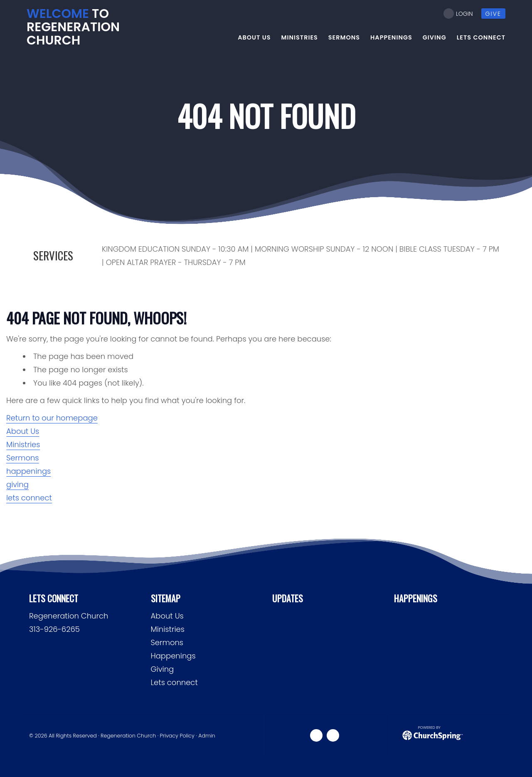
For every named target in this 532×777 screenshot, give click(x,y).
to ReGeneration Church (73, 27)
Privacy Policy (177, 736)
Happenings (173, 656)
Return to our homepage (52, 418)
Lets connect (174, 682)
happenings (28, 471)
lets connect (29, 498)
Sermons (23, 458)
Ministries (23, 444)
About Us (23, 431)
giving (17, 484)
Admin (207, 736)
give (493, 14)
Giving (163, 669)
